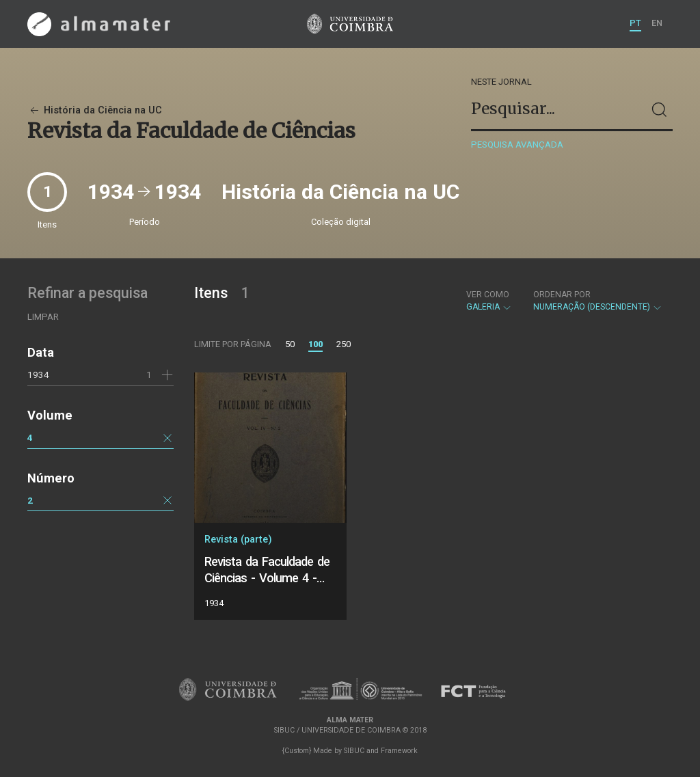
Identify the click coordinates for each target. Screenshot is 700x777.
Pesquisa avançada (517, 145)
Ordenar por (562, 295)
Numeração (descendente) (598, 301)
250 (344, 344)
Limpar (43, 317)
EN (657, 23)
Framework (399, 751)
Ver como (488, 295)
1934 (38, 374)
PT (635, 23)
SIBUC (354, 751)
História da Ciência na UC (95, 110)
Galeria (489, 301)
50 (290, 344)
